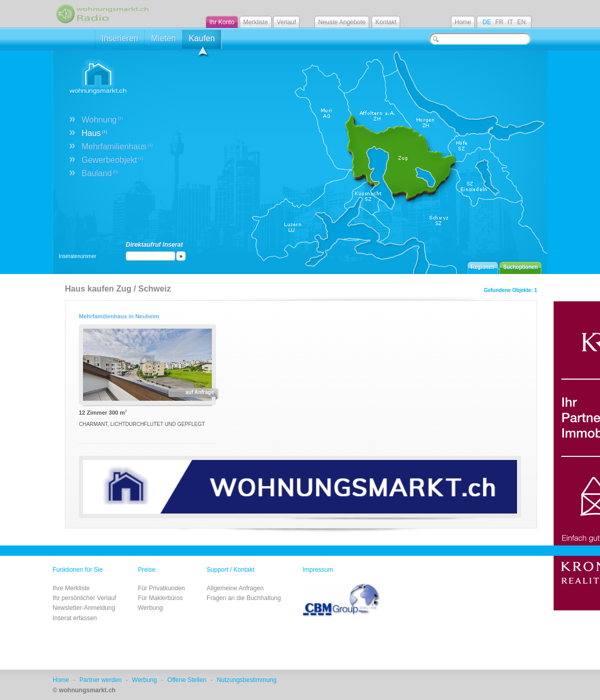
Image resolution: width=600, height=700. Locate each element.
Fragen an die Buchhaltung (244, 598)
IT (511, 22)
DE (487, 22)
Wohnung (102, 120)
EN (521, 22)
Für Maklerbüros (160, 598)
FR (499, 22)
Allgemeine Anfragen (235, 588)
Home (463, 22)
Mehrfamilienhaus (117, 147)
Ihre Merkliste (71, 588)
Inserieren (120, 38)
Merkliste (256, 22)
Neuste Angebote (342, 22)
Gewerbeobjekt (112, 160)
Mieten (163, 38)
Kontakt (386, 22)
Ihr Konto (222, 22)
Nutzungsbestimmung (246, 680)
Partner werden (101, 680)
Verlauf (286, 22)
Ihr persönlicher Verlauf (84, 598)
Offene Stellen (187, 680)
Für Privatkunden (161, 588)
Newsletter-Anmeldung (84, 608)
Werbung (150, 608)
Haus (94, 133)
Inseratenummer (78, 256)
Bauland (100, 173)
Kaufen (202, 41)
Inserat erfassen (75, 618)
